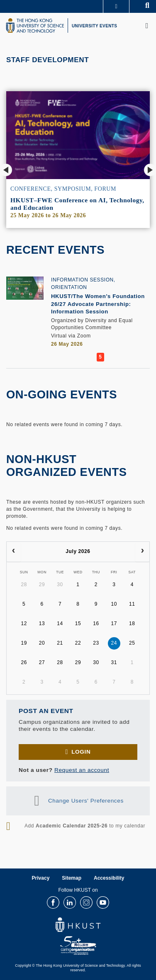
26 (24, 662)
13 (42, 623)
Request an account (82, 770)
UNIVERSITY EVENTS (94, 26)
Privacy (41, 878)
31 (114, 662)
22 (78, 643)
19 (24, 643)
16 (96, 623)
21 (60, 643)
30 (60, 585)
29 (42, 585)
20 (42, 643)
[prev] (14, 552)
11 (132, 604)
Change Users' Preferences (86, 800)
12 (24, 623)
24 (114, 643)
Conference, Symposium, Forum (63, 189)
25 (132, 643)
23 (96, 643)
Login (81, 752)
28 (24, 585)
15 (78, 623)
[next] (142, 552)
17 (114, 623)
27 (42, 662)
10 (114, 604)
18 (132, 623)
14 (60, 623)
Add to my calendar (85, 826)
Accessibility (109, 878)
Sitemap (72, 878)
